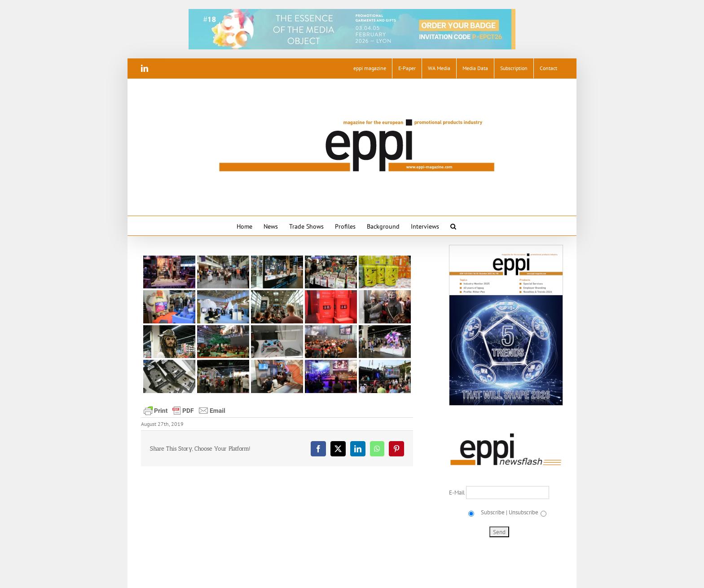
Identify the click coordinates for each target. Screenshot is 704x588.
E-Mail (458, 493)
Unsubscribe (524, 512)
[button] (453, 226)
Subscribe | (493, 512)
